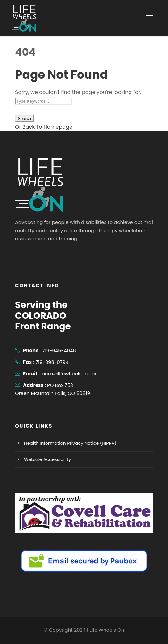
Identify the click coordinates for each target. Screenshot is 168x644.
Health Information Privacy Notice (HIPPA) (70, 443)
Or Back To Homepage (44, 127)
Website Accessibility (47, 459)
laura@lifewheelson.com (70, 374)
